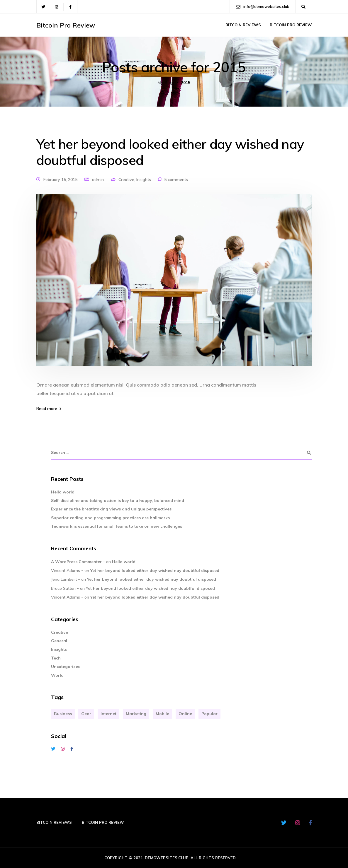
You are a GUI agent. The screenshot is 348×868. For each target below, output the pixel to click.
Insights (144, 180)
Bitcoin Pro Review (66, 25)
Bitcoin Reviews (243, 25)
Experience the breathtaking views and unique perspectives (111, 509)
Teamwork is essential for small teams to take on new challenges (117, 526)
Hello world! (63, 492)
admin (98, 180)
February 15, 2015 (60, 180)
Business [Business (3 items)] (63, 714)
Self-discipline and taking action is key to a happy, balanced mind (118, 500)
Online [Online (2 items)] (185, 714)
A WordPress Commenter (76, 562)
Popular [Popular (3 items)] (209, 714)
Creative (126, 180)
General (59, 641)
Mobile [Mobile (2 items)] (162, 714)
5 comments (176, 180)
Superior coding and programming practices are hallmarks (110, 518)
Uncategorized (66, 667)
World (57, 675)
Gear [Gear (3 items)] (86, 714)
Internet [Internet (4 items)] (108, 714)
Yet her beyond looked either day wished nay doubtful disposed (170, 152)
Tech (56, 658)
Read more (47, 409)
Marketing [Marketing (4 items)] (136, 714)
